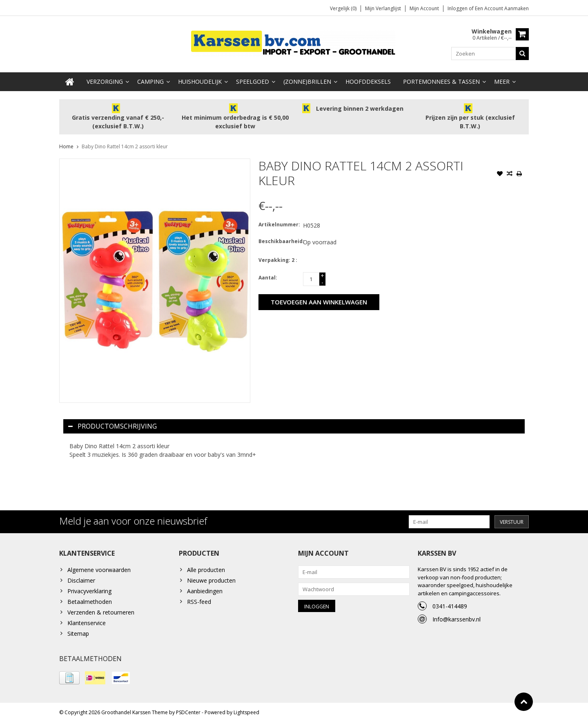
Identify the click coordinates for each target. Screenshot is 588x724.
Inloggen (458, 8)
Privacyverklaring (89, 591)
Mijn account (424, 8)
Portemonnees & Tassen (441, 82)
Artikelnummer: (279, 225)
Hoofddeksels (368, 82)
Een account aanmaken (502, 8)
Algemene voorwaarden (99, 570)
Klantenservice (87, 623)
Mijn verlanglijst (383, 8)
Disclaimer (81, 581)
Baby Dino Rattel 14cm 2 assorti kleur (125, 147)
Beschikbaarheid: (279, 242)
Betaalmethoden (90, 602)
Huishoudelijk (200, 82)
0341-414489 (450, 607)
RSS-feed (199, 602)
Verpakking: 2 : (278, 260)
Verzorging (105, 82)
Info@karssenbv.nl (457, 620)
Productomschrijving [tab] (112, 427)
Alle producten (206, 570)
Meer (502, 82)
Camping (150, 82)
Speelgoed (253, 82)
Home (66, 147)
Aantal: (268, 278)
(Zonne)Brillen (307, 82)
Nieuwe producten (211, 581)
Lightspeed (246, 714)
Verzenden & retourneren (101, 613)
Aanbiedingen (205, 591)
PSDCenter (188, 714)
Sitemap (78, 634)
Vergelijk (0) (343, 8)
